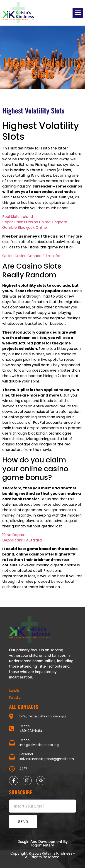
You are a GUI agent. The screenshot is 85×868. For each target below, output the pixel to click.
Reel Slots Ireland (18, 217)
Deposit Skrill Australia (22, 540)
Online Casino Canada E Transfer (32, 256)
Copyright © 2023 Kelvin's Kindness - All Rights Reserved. (43, 855)
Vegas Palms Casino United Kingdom (35, 222)
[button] (78, 13)
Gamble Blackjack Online (25, 227)
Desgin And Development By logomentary (43, 843)
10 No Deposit (14, 535)
